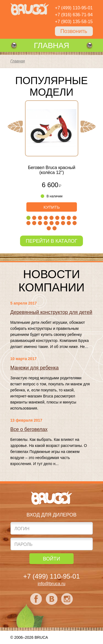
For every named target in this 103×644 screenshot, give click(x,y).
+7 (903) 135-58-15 (74, 22)
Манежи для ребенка (35, 368)
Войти (51, 559)
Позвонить (74, 31)
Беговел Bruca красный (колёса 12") (51, 170)
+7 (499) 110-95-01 (74, 8)
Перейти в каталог (51, 241)
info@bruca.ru (51, 584)
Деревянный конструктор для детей (51, 312)
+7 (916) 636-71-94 (74, 15)
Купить (51, 207)
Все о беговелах (29, 429)
